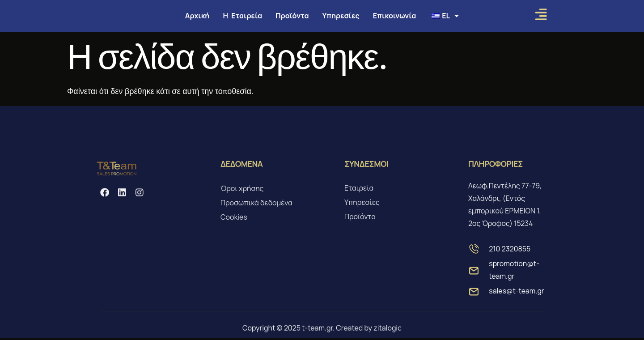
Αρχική (197, 16)
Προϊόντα (292, 16)
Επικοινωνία (394, 16)
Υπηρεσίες (341, 16)
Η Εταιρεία (242, 16)
